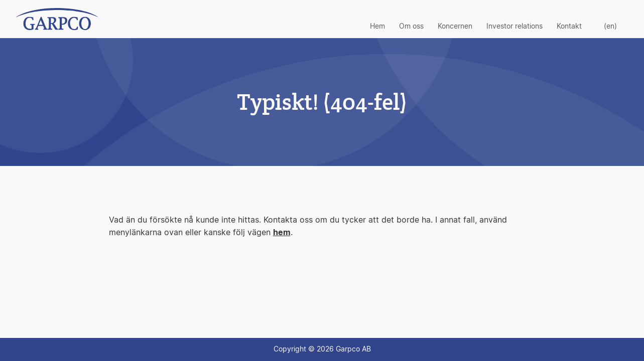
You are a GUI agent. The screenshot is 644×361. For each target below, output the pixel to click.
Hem (377, 27)
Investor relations (514, 27)
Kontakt (569, 27)
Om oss (411, 27)
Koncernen (455, 27)
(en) (610, 27)
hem (282, 233)
